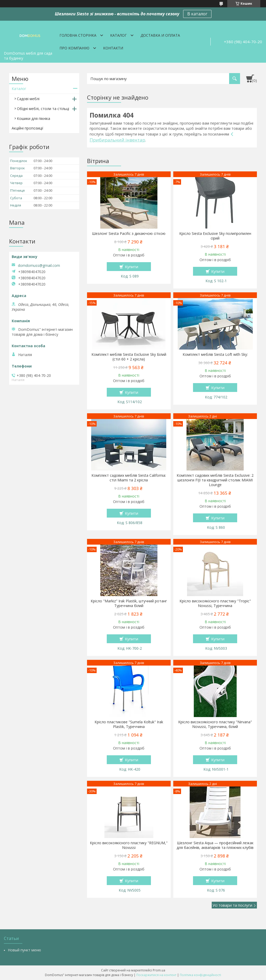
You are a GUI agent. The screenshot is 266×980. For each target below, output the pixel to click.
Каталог (118, 35)
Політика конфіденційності (200, 975)
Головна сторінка (78, 35)
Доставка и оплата (160, 35)
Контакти (113, 48)
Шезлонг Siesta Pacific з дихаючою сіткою (129, 234)
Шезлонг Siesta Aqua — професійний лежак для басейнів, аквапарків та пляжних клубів (215, 845)
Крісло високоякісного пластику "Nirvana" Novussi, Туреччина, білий (215, 724)
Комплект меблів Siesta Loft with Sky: (215, 354)
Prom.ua (159, 970)
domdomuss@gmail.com (39, 266)
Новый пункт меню (24, 950)
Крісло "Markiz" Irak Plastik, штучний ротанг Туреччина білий (129, 603)
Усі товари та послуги (232, 905)
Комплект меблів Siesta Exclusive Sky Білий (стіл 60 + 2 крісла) (129, 357)
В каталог (197, 14)
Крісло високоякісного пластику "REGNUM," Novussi (129, 845)
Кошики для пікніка (34, 118)
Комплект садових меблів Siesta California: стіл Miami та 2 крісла (129, 478)
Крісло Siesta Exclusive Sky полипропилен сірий (215, 236)
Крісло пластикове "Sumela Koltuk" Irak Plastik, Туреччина (129, 724)
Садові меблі (28, 99)
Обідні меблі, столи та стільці (43, 109)
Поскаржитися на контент (156, 975)
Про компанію (74, 48)
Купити (132, 267)
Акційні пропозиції (28, 128)
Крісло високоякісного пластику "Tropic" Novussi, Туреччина (215, 603)
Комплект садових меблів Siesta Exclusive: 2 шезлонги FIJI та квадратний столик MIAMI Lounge (215, 480)
